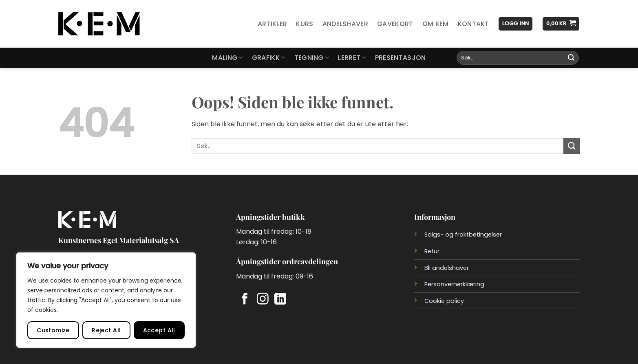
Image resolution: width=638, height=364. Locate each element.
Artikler (273, 24)
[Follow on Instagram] (263, 300)
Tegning (312, 58)
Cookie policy (444, 301)
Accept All (159, 330)
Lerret (352, 58)
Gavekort (395, 24)
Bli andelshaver (447, 268)
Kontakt (474, 24)
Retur (432, 251)
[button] (515, 24)
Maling (227, 58)
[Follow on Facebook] (245, 300)
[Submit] (571, 58)
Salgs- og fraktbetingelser (463, 235)
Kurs (305, 24)
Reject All (106, 330)
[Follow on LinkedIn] (280, 300)
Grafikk (269, 58)
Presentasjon (401, 58)
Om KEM (436, 24)
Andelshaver (345, 24)
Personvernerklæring (454, 284)
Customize (53, 330)
